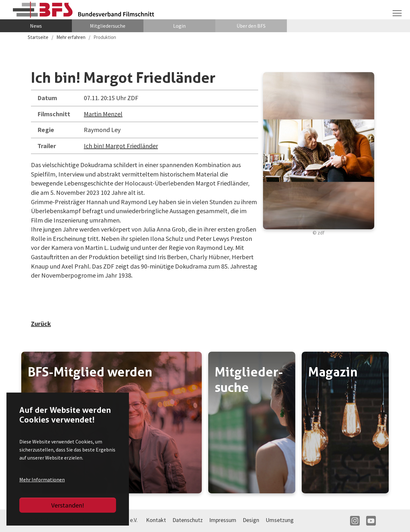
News (36, 26)
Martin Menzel (103, 114)
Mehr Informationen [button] (42, 480)
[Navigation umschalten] (397, 13)
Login (179, 26)
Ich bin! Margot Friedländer (121, 146)
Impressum (223, 520)
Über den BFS (251, 26)
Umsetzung (280, 520)
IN (355, 521)
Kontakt (156, 520)
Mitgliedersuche (108, 26)
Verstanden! (68, 505)
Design (251, 520)
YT (371, 521)
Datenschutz (188, 520)
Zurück (41, 323)
